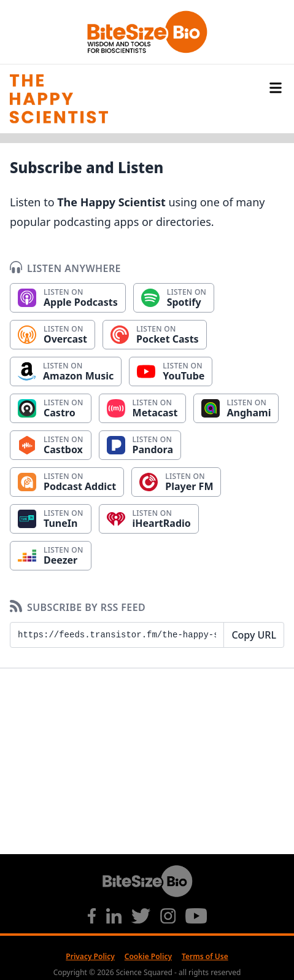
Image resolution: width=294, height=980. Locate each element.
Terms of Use (205, 956)
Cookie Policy (148, 956)
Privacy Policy (90, 956)
